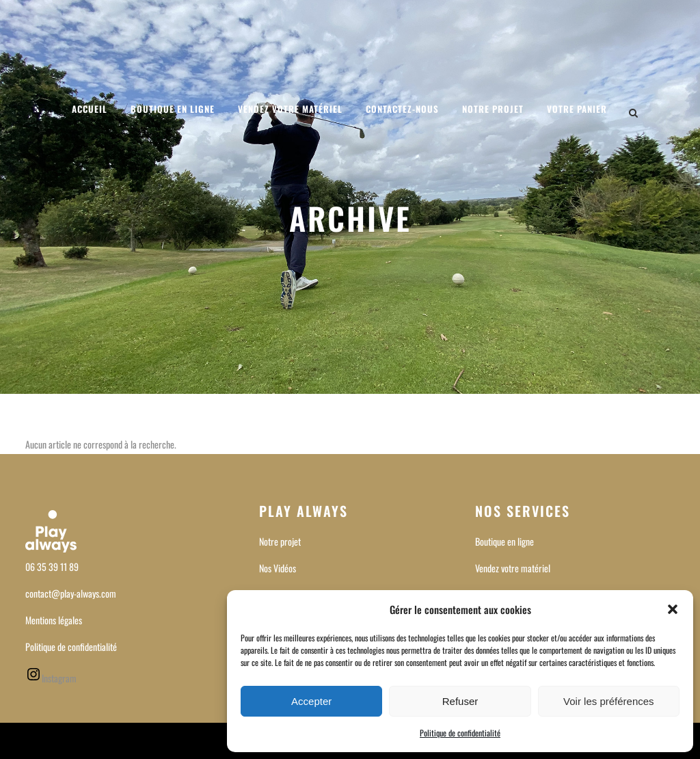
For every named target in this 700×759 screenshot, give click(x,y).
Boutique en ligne (504, 541)
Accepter (311, 701)
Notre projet (280, 541)
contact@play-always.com (71, 593)
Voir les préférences (609, 701)
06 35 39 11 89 (52, 567)
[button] (673, 609)
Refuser (460, 701)
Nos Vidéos (278, 568)
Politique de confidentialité (460, 733)
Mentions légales (54, 620)
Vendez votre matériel (513, 568)
